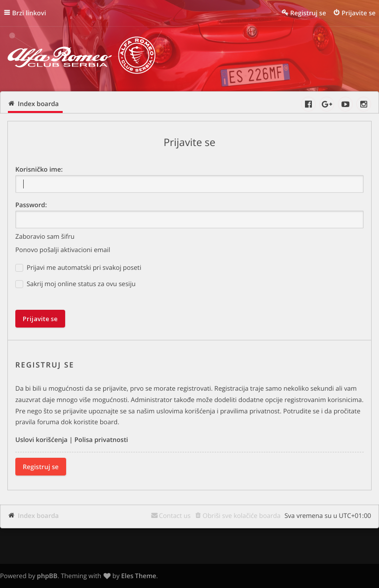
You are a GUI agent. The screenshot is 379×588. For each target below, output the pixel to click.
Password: (31, 205)
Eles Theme (139, 576)
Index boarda (38, 515)
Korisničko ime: (39, 169)
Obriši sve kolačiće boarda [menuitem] (242, 515)
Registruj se (41, 467)
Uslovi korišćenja (41, 440)
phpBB (47, 576)
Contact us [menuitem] (175, 515)
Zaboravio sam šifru (45, 236)
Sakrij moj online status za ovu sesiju (76, 284)
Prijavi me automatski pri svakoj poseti (78, 268)
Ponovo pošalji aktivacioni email (63, 250)
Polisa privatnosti (101, 440)
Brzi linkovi (29, 13)
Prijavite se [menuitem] (359, 13)
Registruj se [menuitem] (308, 13)
